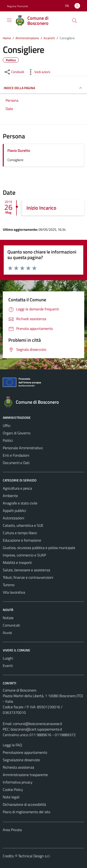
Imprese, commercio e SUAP (24, 555)
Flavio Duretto (19, 150)
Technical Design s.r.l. (34, 856)
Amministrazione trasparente (25, 775)
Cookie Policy (13, 790)
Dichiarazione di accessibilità (24, 804)
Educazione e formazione (22, 540)
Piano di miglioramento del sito (26, 812)
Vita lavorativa (14, 592)
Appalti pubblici (14, 510)
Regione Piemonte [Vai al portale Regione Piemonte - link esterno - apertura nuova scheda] (18, 6)
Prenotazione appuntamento (25, 752)
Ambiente (10, 496)
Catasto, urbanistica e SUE (23, 525)
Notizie (8, 618)
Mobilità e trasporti (17, 562)
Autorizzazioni (13, 518)
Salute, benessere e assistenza (26, 570)
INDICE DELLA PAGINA (43, 88)
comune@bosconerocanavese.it (38, 724)
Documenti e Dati (16, 463)
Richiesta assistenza (18, 767)
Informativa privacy (18, 782)
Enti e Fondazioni (16, 455)
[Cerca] (74, 21)
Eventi (8, 666)
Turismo (9, 585)
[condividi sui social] (14, 72)
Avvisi (7, 633)
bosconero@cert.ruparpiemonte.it (36, 729)
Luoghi (8, 658)
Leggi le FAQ (12, 745)
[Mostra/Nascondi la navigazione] (9, 20)
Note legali (11, 797)
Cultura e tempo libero (20, 533)
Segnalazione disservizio (21, 760)
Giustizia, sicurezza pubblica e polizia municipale (39, 548)
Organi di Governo (17, 433)
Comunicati (11, 625)
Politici (8, 440)
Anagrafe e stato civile (20, 503)
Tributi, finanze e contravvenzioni (28, 577)
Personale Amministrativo (23, 448)
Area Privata (12, 830)
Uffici (7, 426)
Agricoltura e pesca (17, 488)
